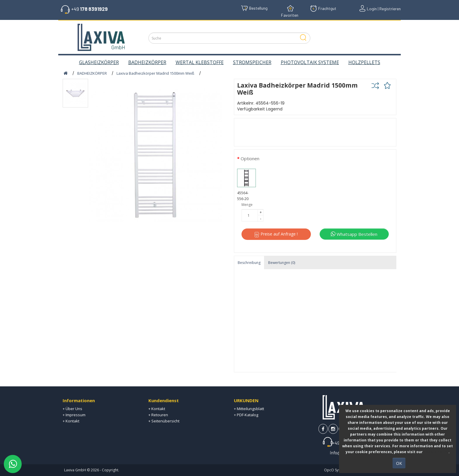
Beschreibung (249, 263)
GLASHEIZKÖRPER (99, 62)
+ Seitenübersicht (164, 421)
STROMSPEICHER (252, 62)
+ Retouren (158, 415)
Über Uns (74, 409)
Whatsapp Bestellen (354, 234)
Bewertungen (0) (282, 263)
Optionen (250, 158)
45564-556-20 (246, 185)
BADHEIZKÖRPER (147, 62)
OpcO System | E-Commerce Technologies (359, 470)
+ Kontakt (157, 409)
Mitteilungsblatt (250, 409)
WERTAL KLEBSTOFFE (200, 62)
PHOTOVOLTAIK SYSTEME (310, 62)
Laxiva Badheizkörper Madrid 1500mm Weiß (155, 73)
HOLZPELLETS (364, 62)
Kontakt (72, 421)
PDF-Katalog (248, 415)
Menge (247, 205)
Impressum (76, 415)
